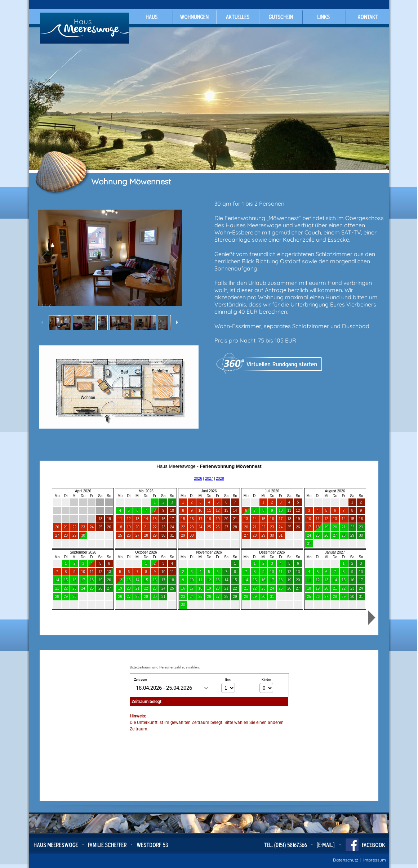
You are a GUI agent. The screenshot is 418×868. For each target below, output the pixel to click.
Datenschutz (346, 860)
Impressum (375, 860)
